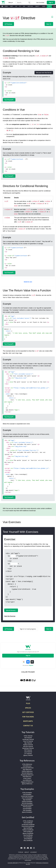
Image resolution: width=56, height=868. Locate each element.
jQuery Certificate (28, 833)
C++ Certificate (28, 837)
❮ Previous (8, 24)
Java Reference (27, 780)
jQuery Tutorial (28, 755)
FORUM (21, 852)
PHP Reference (27, 777)
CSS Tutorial (28, 738)
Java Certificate (28, 835)
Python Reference (27, 771)
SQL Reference (27, 769)
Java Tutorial (28, 752)
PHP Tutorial (28, 750)
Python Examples (27, 801)
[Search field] (23, 2)
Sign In (28, 656)
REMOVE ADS (28, 282)
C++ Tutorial (28, 753)
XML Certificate (28, 840)
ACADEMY (34, 852)
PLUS (28, 703)
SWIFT (37, 6)
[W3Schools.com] (28, 699)
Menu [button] (11, 2)
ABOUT (27, 852)
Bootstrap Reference (27, 775)
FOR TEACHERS (28, 717)
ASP (12, 6)
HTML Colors (27, 778)
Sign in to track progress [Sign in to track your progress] (28, 629)
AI (16, 6)
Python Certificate (28, 830)
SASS (44, 6)
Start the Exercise (10, 616)
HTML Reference (27, 764)
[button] (29, 2)
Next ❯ (49, 24)
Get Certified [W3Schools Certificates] (40, 2)
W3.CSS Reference (27, 773)
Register (31, 665)
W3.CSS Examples (27, 803)
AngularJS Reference (27, 782)
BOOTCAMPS (28, 721)
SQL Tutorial (28, 743)
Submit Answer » (11, 610)
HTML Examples (27, 793)
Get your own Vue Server (44, 73)
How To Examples (27, 798)
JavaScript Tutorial (28, 739)
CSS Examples (27, 794)
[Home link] (3, 2)
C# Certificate (28, 839)
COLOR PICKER (28, 672)
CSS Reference (27, 766)
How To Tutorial (28, 741)
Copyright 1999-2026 (13, 863)
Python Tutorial (28, 745)
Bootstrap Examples (27, 805)
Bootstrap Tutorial (28, 748)
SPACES (28, 708)
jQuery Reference (27, 784)
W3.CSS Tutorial (28, 746)
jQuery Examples (27, 812)
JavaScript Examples (27, 796)
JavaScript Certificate (28, 824)
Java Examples (27, 808)
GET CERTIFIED (28, 712)
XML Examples (27, 810)
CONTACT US (28, 726)
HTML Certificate (28, 821)
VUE (49, 6)
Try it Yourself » (9, 100)
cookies (44, 859)
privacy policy (28, 860)
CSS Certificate (28, 823)
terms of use (39, 859)
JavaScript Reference (27, 768)
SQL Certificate (28, 828)
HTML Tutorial (28, 736)
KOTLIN (30, 6)
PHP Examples (27, 807)
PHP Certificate (28, 832)
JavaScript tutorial (18, 134)
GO (24, 6)
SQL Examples (27, 800)
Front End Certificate (28, 826)
